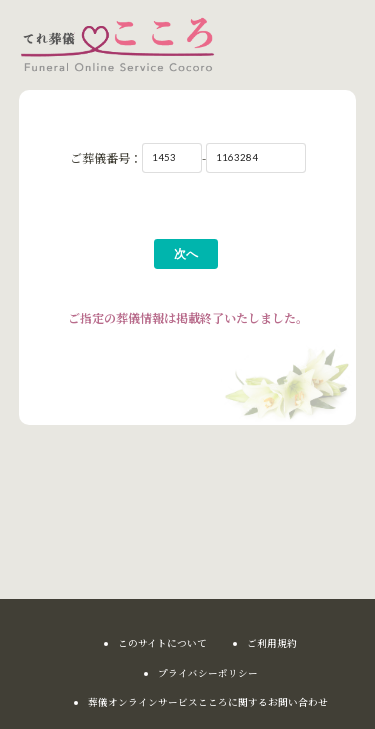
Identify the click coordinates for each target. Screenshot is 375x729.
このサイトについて (162, 644)
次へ (186, 253)
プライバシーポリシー (208, 674)
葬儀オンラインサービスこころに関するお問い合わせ (208, 703)
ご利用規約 (272, 644)
